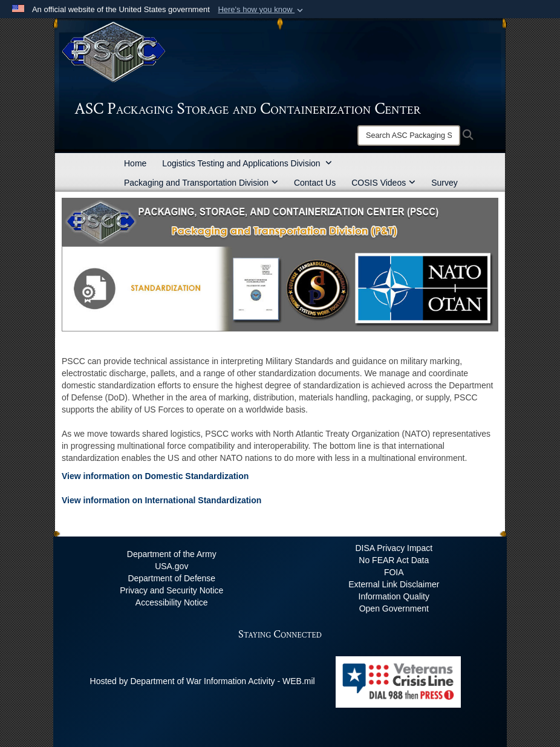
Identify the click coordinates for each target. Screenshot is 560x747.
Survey (444, 183)
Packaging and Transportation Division (201, 183)
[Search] (409, 135)
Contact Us (315, 183)
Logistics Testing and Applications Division (247, 163)
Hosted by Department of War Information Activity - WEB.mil (203, 681)
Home (135, 163)
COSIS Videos (383, 183)
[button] (262, 10)
